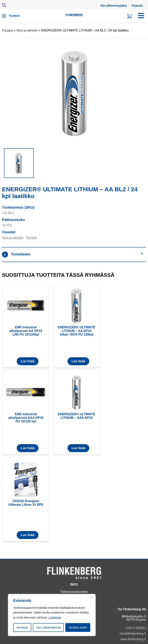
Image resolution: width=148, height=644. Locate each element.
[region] (52, 615)
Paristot (31, 238)
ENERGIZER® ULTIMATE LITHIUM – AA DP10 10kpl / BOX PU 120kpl (76, 331)
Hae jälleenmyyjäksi (114, 6)
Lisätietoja (55, 617)
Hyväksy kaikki (78, 627)
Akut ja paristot (27, 30)
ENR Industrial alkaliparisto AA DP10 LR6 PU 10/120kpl (26, 331)
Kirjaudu (137, 6)
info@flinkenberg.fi (133, 634)
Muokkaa (22, 627)
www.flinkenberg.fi (133, 639)
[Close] (91, 597)
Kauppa (7, 30)
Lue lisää (27, 361)
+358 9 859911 (135, 628)
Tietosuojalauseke (74, 592)
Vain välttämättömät (48, 627)
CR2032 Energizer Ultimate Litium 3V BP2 (26, 503)
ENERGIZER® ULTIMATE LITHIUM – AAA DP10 (76, 416)
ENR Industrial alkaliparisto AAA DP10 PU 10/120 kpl (26, 418)
